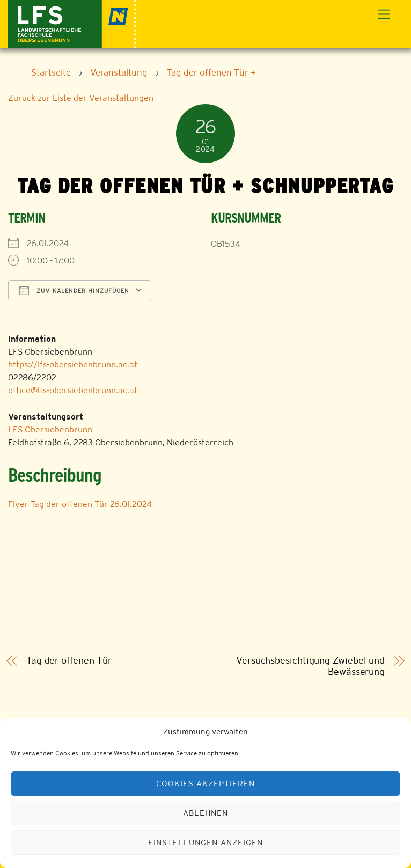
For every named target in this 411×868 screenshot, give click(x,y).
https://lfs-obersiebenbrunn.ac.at (73, 365)
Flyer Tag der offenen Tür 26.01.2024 (80, 504)
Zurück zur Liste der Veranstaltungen (81, 98)
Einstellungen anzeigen (205, 843)
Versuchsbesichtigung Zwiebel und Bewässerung (310, 666)
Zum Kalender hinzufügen (74, 290)
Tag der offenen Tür (69, 661)
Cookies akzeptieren (205, 784)
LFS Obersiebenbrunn (50, 429)
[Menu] (384, 15)
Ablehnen (205, 813)
